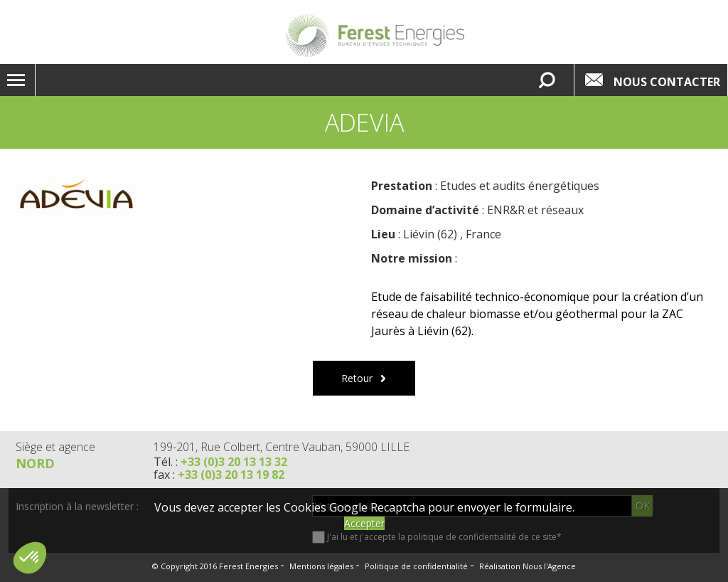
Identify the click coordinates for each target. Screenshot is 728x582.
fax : (219, 475)
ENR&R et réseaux (535, 210)
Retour (357, 378)
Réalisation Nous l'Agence (528, 566)
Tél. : (220, 462)
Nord (35, 463)
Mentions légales (321, 566)
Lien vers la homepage (375, 36)
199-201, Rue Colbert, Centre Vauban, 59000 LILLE (282, 447)
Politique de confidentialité (416, 566)
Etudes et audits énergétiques (520, 186)
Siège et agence (55, 447)
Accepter (364, 523)
